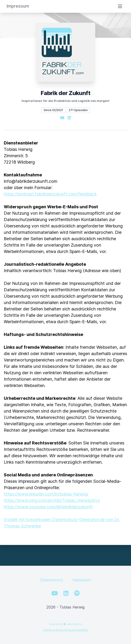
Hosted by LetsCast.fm (65, 624)
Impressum (82, 580)
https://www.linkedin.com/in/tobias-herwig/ (46, 494)
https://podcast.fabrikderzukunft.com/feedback (50, 194)
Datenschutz (52, 580)
